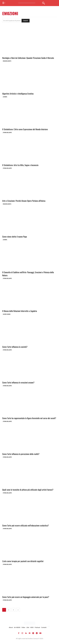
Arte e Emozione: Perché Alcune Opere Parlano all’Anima (24, 201)
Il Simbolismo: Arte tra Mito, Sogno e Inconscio (20, 165)
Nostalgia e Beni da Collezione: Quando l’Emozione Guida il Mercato (28, 58)
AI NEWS (5, 97)
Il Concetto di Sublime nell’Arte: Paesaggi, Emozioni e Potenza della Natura (28, 274)
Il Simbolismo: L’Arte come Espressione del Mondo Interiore (25, 129)
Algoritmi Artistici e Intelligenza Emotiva (18, 93)
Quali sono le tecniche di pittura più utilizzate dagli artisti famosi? (28, 490)
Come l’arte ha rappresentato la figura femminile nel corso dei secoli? (29, 418)
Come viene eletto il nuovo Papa (15, 236)
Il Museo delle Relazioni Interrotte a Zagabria (20, 311)
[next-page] (18, 610)
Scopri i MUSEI (7, 314)
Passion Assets (7, 61)
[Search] (25, 21)
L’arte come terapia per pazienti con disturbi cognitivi (23, 561)
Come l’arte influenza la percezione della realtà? (21, 454)
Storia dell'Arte (7, 133)
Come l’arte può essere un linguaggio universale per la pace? (26, 597)
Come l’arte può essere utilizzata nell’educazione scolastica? (25, 525)
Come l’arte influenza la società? (15, 347)
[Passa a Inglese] (49, 626)
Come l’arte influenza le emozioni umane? (18, 382)
